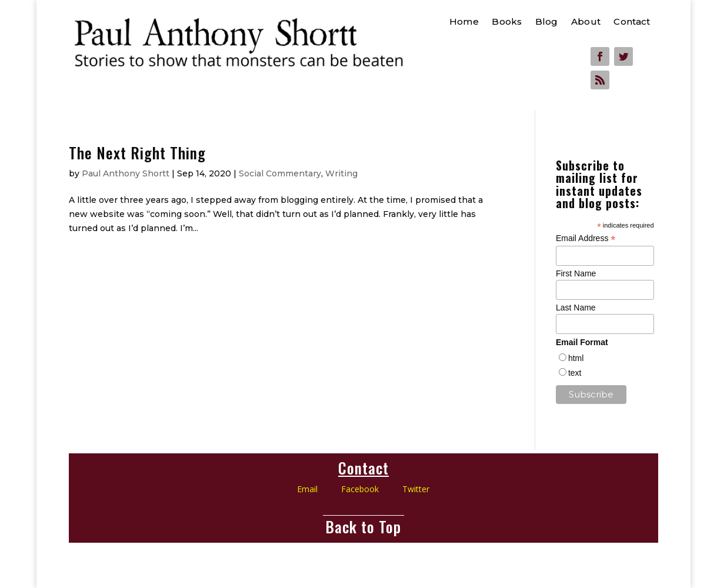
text (575, 373)
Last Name (576, 308)
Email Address (586, 238)
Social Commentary (280, 173)
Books (507, 22)
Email (307, 489)
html (576, 358)
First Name (576, 273)
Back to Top (363, 527)
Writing (341, 173)
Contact (632, 22)
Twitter (416, 489)
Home (464, 22)
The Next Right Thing (137, 153)
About (586, 22)
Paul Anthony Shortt (126, 173)
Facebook (372, 489)
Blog (547, 22)
